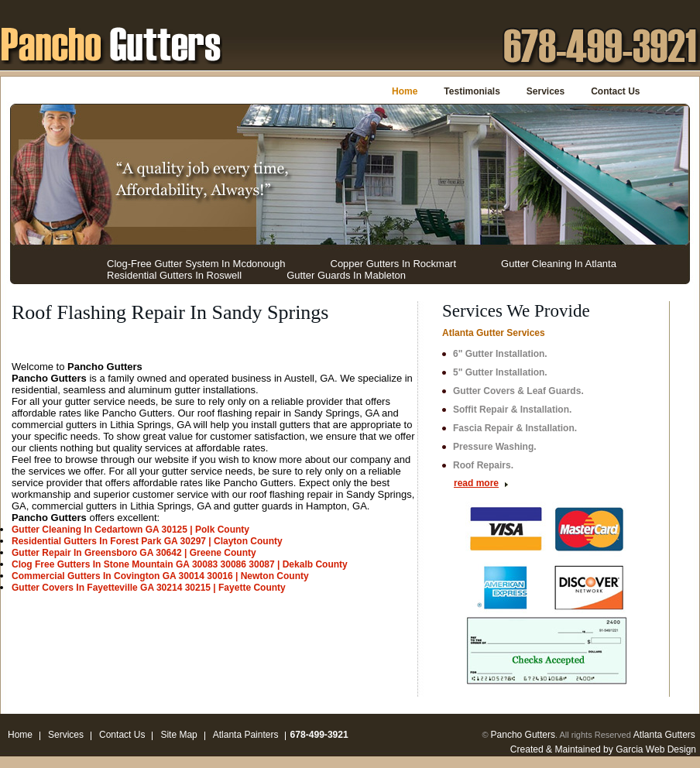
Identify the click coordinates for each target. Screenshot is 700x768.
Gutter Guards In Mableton (346, 275)
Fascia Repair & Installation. (515, 428)
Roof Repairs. (483, 465)
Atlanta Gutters (664, 735)
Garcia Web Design (656, 749)
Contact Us (615, 91)
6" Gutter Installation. (500, 354)
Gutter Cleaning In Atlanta (559, 264)
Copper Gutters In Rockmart (394, 264)
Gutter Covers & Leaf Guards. (518, 391)
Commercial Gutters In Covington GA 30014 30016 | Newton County (160, 576)
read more (476, 483)
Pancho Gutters (523, 735)
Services (546, 91)
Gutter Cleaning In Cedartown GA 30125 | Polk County (130, 530)
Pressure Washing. (495, 447)
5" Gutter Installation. (500, 372)
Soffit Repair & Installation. (512, 410)
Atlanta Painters (246, 735)
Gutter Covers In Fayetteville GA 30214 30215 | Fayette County (149, 588)
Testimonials (472, 91)
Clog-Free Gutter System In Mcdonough (196, 264)
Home (405, 91)
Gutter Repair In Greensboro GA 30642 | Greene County (134, 553)
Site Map (178, 735)
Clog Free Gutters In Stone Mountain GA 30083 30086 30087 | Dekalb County (180, 564)
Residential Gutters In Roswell (174, 275)
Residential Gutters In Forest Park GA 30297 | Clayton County (147, 541)
